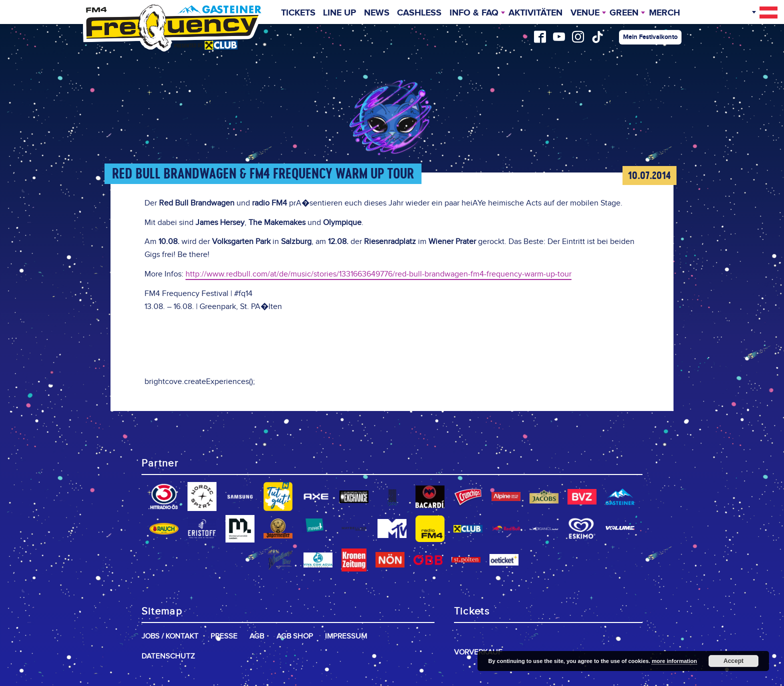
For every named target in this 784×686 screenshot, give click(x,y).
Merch (664, 13)
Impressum (346, 636)
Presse (224, 636)
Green (624, 13)
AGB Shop (295, 636)
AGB (257, 636)
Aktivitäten (535, 13)
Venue (585, 13)
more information (674, 661)
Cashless (419, 13)
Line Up (339, 13)
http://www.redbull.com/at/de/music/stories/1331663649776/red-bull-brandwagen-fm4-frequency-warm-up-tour (378, 274)
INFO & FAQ (474, 13)
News (377, 13)
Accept (733, 661)
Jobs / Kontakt (170, 636)
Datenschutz (168, 656)
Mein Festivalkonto (650, 37)
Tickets (298, 13)
